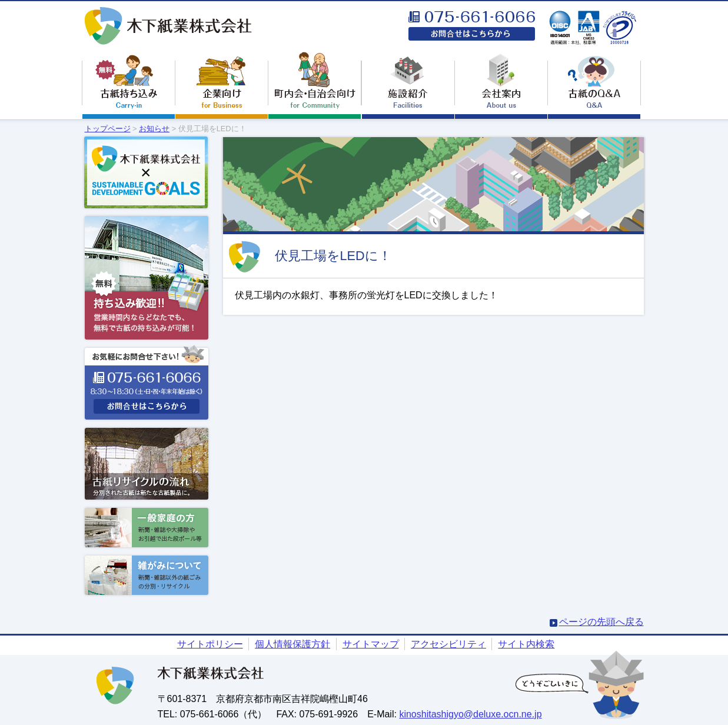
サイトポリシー (210, 644)
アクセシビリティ (448, 644)
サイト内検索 (526, 644)
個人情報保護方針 (292, 644)
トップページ (108, 129)
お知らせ (154, 129)
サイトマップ (371, 644)
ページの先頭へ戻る (601, 622)
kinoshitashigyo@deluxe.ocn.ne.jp (470, 714)
